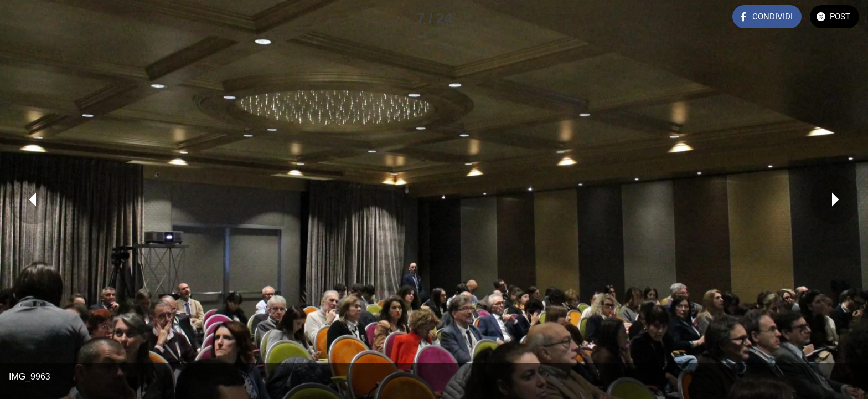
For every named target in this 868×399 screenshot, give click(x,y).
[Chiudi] (22, 18)
